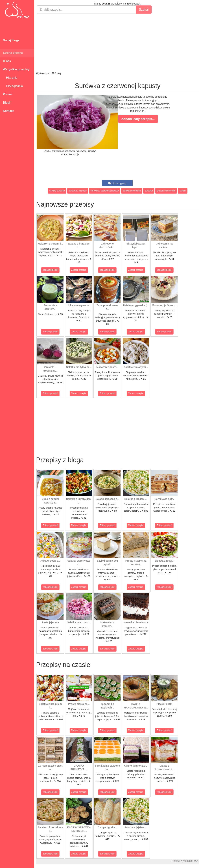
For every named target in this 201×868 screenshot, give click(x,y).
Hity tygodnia (13, 86)
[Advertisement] (118, 43)
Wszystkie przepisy (16, 69)
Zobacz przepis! (50, 270)
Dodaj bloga (11, 40)
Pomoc (8, 94)
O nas (7, 61)
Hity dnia (10, 78)
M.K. (197, 861)
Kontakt (8, 111)
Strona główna (13, 53)
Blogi (6, 103)
